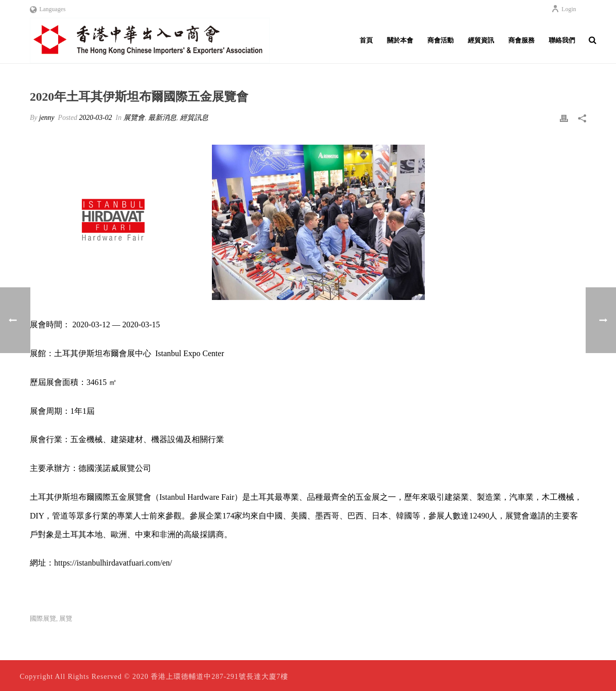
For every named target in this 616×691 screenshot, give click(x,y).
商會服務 (521, 40)
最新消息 (162, 118)
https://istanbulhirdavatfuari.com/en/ (113, 563)
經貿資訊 (481, 40)
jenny (47, 118)
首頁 (366, 40)
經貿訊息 (194, 118)
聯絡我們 (562, 40)
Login (564, 9)
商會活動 (441, 40)
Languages (48, 9)
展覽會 (134, 118)
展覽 (66, 618)
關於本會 (400, 40)
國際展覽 (43, 618)
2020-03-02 (95, 118)
